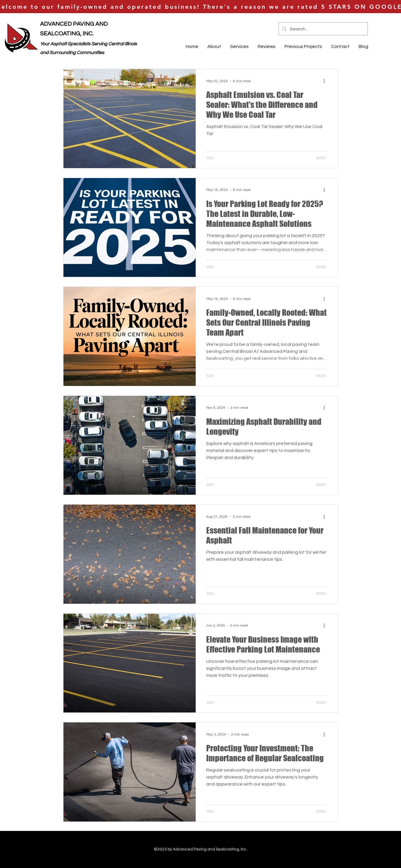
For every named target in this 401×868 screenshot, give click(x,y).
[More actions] (326, 81)
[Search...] (322, 29)
